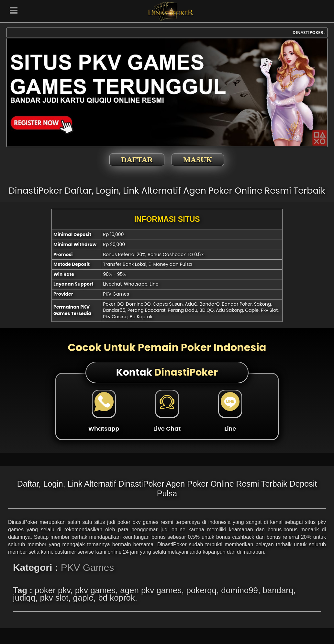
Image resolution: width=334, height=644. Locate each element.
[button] (14, 10)
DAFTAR (137, 160)
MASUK (198, 160)
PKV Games (87, 567)
